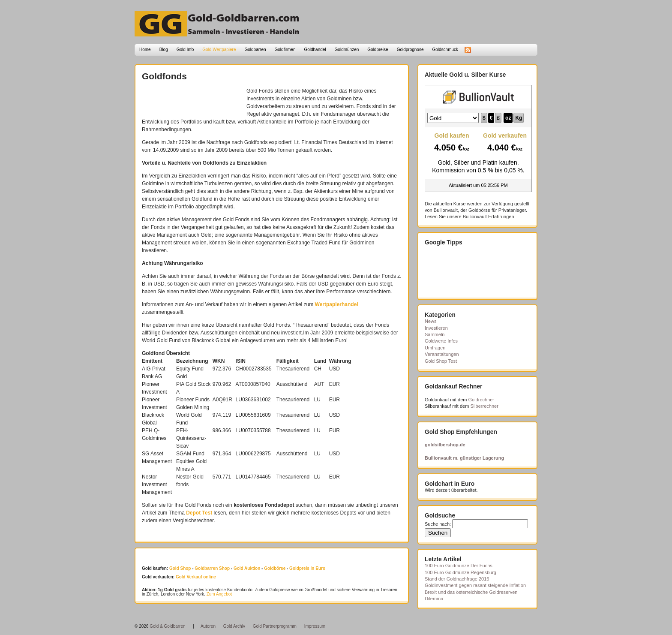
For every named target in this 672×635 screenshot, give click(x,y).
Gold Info (185, 50)
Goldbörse (275, 568)
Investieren (436, 328)
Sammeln (435, 334)
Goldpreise (378, 50)
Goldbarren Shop (212, 568)
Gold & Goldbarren (167, 626)
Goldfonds (164, 76)
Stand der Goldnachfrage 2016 (457, 579)
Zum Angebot (219, 594)
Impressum (315, 626)
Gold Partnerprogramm (275, 626)
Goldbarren (255, 50)
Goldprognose (410, 50)
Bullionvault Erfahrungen (489, 217)
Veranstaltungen (442, 354)
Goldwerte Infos (441, 341)
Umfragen (435, 348)
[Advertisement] (192, 100)
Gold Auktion (247, 568)
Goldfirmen (285, 50)
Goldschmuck (445, 50)
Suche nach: (438, 524)
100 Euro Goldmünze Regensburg (460, 572)
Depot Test (199, 513)
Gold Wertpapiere (219, 50)
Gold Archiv (234, 626)
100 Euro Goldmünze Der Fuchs (459, 566)
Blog (164, 50)
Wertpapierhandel (337, 304)
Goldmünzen (347, 50)
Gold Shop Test (441, 361)
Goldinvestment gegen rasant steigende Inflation (475, 585)
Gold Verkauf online (196, 577)
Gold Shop (180, 568)
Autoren (208, 626)
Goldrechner (481, 400)
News (431, 321)
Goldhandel (315, 50)
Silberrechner (484, 406)
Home (145, 50)
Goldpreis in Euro (307, 568)
